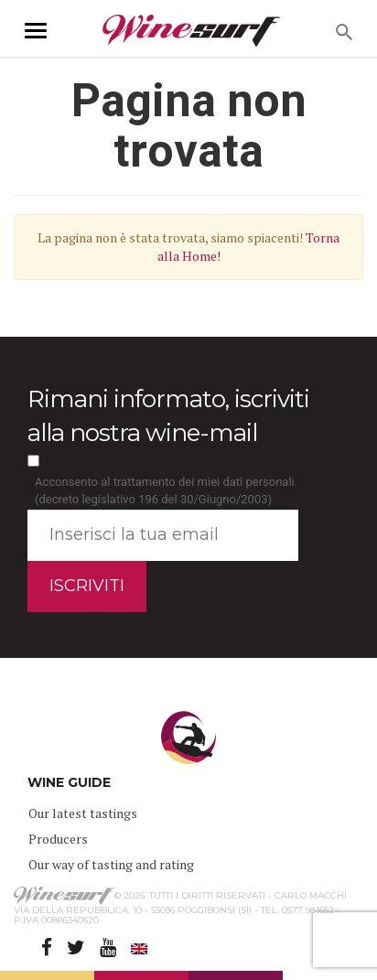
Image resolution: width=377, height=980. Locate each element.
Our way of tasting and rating (111, 864)
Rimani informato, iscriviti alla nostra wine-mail (168, 416)
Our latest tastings (83, 813)
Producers (58, 839)
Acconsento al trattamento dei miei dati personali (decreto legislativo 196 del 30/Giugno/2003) (165, 490)
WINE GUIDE (69, 782)
